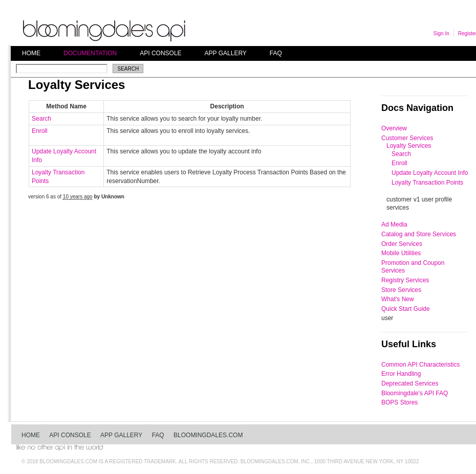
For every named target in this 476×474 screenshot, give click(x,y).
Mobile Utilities (401, 253)
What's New (398, 299)
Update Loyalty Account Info (430, 173)
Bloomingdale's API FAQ (415, 393)
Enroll (40, 131)
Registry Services (405, 280)
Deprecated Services (410, 383)
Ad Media (394, 224)
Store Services (401, 290)
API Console (160, 53)
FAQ (276, 53)
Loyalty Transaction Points (427, 183)
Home (31, 53)
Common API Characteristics (420, 365)
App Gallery (226, 53)
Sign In (441, 33)
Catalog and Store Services (419, 234)
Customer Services (407, 138)
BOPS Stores (399, 402)
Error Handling (401, 374)
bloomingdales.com (208, 435)
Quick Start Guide (406, 309)
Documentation (90, 53)
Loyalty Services (409, 146)
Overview (394, 128)
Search (41, 119)
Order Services (402, 244)
